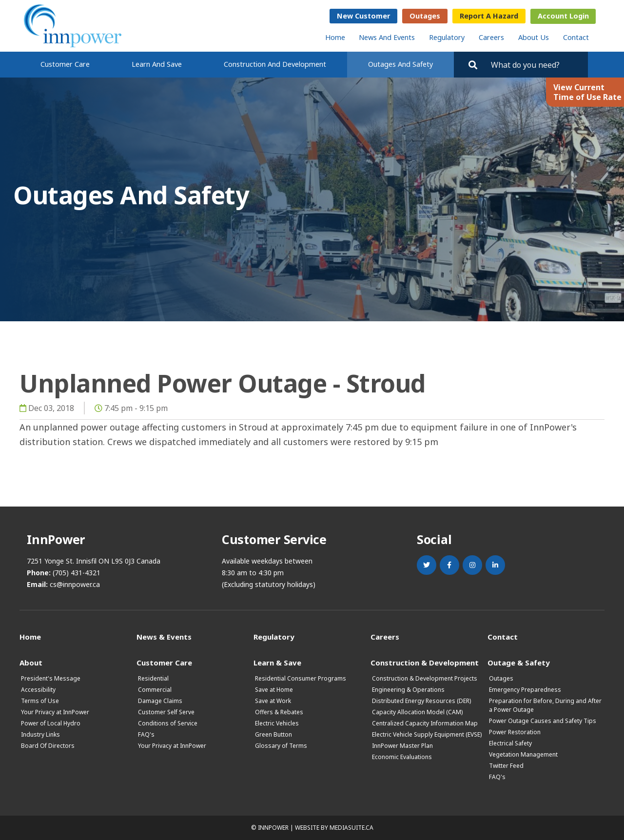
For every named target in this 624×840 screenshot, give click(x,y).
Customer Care (65, 64)
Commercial (155, 690)
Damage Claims (160, 701)
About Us (534, 37)
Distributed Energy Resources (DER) (421, 701)
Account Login (563, 16)
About (31, 662)
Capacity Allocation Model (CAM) (417, 712)
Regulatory (447, 37)
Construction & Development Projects (425, 678)
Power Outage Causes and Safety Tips (543, 721)
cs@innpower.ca (75, 584)
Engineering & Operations (408, 690)
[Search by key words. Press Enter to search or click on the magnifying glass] (535, 65)
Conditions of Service (168, 723)
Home (335, 37)
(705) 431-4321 (77, 573)
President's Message (51, 678)
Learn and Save (157, 64)
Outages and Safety (400, 64)
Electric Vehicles (277, 723)
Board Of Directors (48, 746)
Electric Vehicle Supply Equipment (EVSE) (427, 734)
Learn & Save (277, 662)
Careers (491, 37)
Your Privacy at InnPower (55, 712)
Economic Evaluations (402, 757)
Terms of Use (40, 701)
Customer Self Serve (166, 712)
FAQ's (146, 734)
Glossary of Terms (281, 746)
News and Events (387, 37)
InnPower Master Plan (402, 746)
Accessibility (38, 690)
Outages (425, 16)
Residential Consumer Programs (301, 678)
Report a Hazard (489, 16)
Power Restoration (515, 732)
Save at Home (274, 690)
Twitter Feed (506, 766)
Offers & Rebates (279, 712)
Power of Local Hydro (51, 723)
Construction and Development (275, 64)
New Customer (363, 16)
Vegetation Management (523, 754)
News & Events (164, 636)
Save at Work (273, 701)
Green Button (273, 734)
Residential (153, 678)
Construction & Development (425, 662)
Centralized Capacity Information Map (425, 723)
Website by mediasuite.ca (334, 828)
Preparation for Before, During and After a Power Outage (545, 705)
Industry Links (40, 734)
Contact (576, 37)
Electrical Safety (510, 743)
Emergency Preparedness (525, 690)
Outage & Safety (519, 662)
